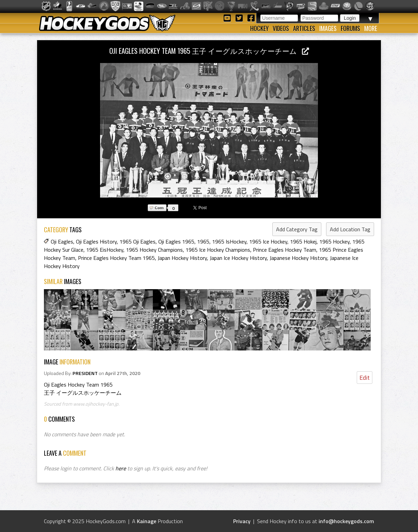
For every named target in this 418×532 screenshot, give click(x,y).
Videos (281, 28)
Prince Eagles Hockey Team (285, 250)
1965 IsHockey (229, 241)
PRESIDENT (85, 373)
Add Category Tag (297, 229)
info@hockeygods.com (346, 521)
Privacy (242, 521)
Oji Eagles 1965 (176, 241)
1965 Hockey (334, 241)
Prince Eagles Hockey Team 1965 (116, 258)
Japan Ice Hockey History (238, 258)
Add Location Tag (350, 229)
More (371, 28)
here (121, 468)
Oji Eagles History (96, 241)
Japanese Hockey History (298, 258)
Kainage (147, 521)
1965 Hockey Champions (154, 250)
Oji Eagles (62, 241)
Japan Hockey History (182, 258)
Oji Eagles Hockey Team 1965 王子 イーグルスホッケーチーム (209, 51)
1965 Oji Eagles (138, 241)
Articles (304, 28)
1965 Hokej (303, 241)
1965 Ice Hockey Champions (218, 250)
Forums (350, 28)
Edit (365, 378)
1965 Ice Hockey (268, 241)
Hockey (259, 28)
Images (328, 28)
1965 (203, 241)
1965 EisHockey (105, 250)
